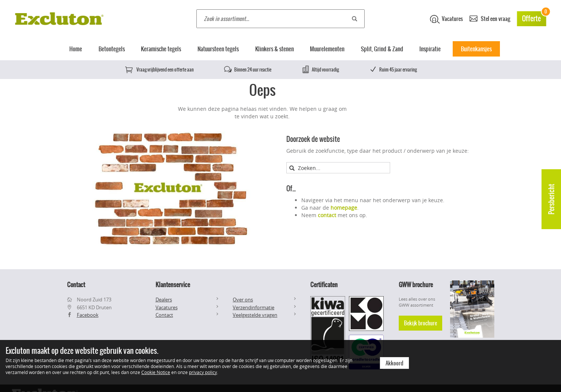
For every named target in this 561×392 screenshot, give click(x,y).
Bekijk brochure (420, 323)
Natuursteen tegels (218, 49)
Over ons (243, 300)
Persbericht (551, 199)
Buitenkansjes (476, 49)
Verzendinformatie (254, 307)
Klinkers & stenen (275, 49)
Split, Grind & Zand (382, 49)
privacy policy (203, 372)
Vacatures (446, 19)
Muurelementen (327, 49)
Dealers (164, 300)
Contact (164, 315)
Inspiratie (430, 49)
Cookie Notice (156, 372)
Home (76, 49)
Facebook (88, 315)
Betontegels (112, 49)
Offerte (534, 17)
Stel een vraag (490, 18)
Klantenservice (173, 285)
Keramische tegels (161, 49)
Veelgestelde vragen (255, 315)
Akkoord (394, 363)
